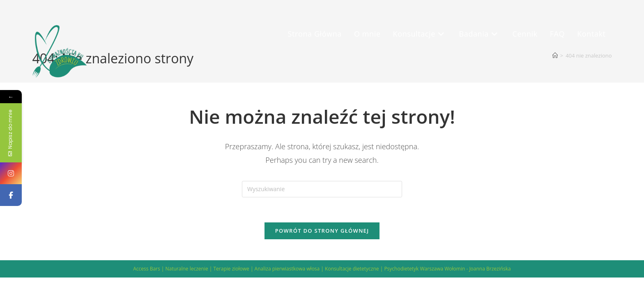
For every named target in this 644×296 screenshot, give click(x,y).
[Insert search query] (322, 189)
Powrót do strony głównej (322, 231)
